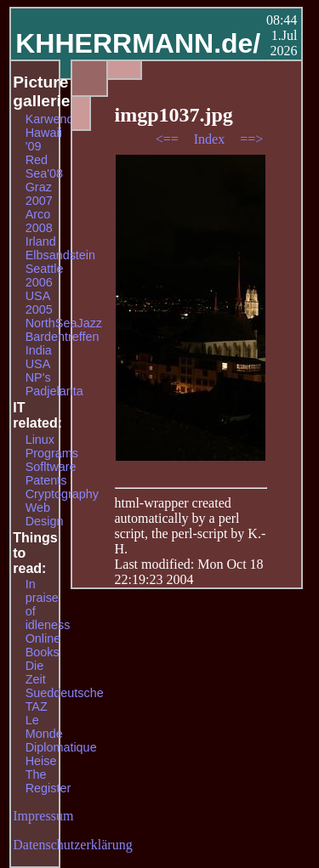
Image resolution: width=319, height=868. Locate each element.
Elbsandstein (60, 255)
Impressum (43, 816)
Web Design (45, 514)
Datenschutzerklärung (72, 845)
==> (251, 139)
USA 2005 (39, 303)
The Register (48, 781)
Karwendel (54, 119)
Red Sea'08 (44, 167)
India (39, 350)
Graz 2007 (39, 194)
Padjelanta (54, 391)
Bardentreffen (63, 337)
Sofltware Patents (51, 474)
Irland (41, 241)
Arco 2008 (39, 221)
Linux (40, 440)
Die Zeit (36, 672)
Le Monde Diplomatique (61, 734)
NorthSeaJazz (64, 323)
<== (169, 139)
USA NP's (38, 371)
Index (211, 139)
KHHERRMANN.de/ (138, 43)
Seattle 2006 (45, 275)
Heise (41, 761)
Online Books (43, 645)
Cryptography (62, 494)
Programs (52, 453)
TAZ (37, 706)
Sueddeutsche (65, 693)
